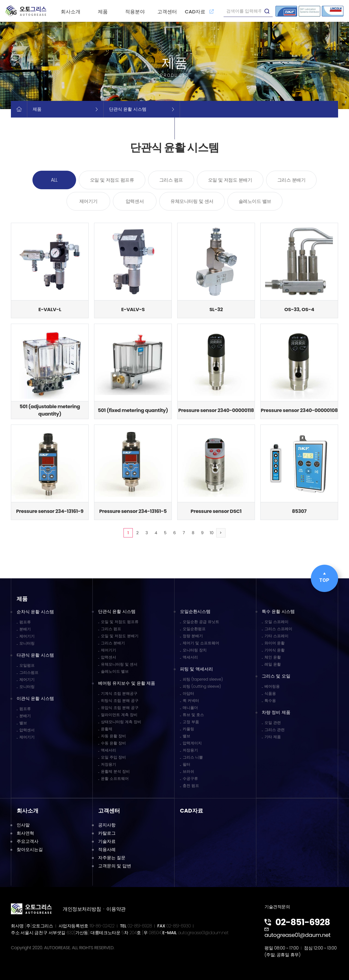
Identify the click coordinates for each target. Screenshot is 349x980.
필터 (186, 764)
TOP (324, 578)
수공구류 (190, 778)
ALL (54, 180)
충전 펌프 (191, 786)
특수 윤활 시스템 (278, 611)
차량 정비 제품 (276, 712)
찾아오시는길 (30, 850)
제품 (103, 12)
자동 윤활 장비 (113, 736)
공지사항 (107, 825)
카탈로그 (107, 833)
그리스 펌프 (171, 180)
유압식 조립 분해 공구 (120, 708)
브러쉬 (188, 771)
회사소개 (71, 12)
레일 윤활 (273, 664)
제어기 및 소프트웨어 (201, 643)
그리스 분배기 (291, 180)
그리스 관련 (275, 730)
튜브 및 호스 (193, 715)
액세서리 (109, 750)
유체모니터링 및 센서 (192, 201)
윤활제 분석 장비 (115, 771)
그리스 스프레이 (278, 629)
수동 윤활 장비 (113, 743)
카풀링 (188, 729)
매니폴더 (190, 708)
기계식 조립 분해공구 (119, 693)
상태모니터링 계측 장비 (121, 722)
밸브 (23, 723)
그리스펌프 (29, 672)
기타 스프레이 (276, 636)
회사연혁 (25, 833)
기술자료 (107, 841)
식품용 (270, 693)
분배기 (25, 629)
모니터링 (27, 643)
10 (212, 533)
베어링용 (272, 686)
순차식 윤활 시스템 (35, 612)
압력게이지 (192, 743)
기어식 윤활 (275, 650)
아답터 (188, 693)
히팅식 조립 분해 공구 (120, 701)
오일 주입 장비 (113, 757)
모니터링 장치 (195, 650)
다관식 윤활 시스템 (35, 655)
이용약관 (116, 909)
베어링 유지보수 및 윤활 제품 (127, 683)
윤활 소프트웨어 (115, 778)
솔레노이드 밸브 (255, 201)
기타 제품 (273, 737)
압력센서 (135, 201)
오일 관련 (273, 723)
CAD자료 (199, 12)
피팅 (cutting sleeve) (202, 686)
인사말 (23, 825)
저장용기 (109, 764)
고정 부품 (191, 722)
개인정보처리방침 (82, 909)
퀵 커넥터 (191, 701)
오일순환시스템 (195, 611)
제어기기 (88, 201)
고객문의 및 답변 (115, 866)
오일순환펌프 (194, 629)
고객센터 (167, 12)
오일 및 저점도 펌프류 (112, 180)
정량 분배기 (193, 636)
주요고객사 (28, 841)
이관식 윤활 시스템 (35, 698)
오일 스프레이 (276, 622)
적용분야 (135, 12)
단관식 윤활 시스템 (117, 611)
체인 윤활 (273, 657)
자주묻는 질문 (112, 858)
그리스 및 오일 (276, 676)
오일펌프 (27, 665)
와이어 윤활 (275, 643)
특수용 (270, 701)
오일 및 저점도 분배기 (230, 180)
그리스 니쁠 (193, 757)
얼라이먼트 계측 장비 (119, 715)
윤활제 (107, 729)
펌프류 (25, 622)
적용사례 (107, 850)
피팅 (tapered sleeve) (203, 679)
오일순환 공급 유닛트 (201, 622)
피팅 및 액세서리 (196, 669)
